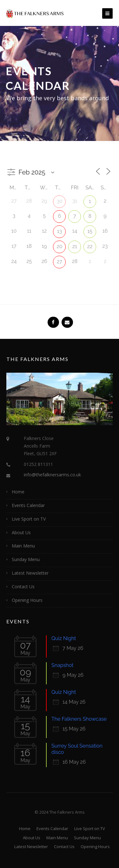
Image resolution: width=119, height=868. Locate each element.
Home (18, 492)
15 (90, 231)
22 (90, 246)
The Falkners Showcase (79, 719)
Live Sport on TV (29, 519)
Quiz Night (64, 638)
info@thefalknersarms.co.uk (52, 475)
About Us (21, 532)
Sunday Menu (26, 559)
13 (60, 231)
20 (59, 246)
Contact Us (23, 587)
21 (75, 246)
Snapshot (62, 665)
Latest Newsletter (30, 573)
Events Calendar (28, 505)
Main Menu (23, 546)
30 (59, 201)
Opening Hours (27, 600)
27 (60, 262)
